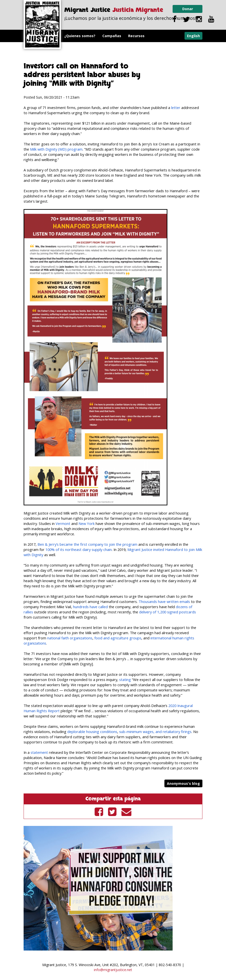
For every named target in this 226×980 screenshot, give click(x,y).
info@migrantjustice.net (113, 970)
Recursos (136, 36)
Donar (188, 9)
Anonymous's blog (183, 783)
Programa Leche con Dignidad (91, 48)
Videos (131, 48)
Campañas (112, 36)
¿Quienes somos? (80, 36)
